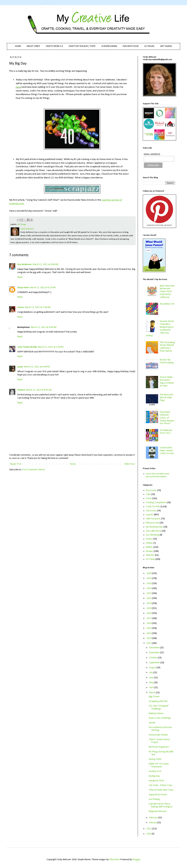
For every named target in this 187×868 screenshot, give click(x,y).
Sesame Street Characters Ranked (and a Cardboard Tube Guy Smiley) (160, 328)
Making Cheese (156, 713)
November (155, 653)
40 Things (22, 224)
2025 (149, 578)
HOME (18, 46)
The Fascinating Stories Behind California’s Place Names (167, 347)
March (153, 693)
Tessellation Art (167, 304)
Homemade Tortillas (158, 735)
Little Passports (153, 519)
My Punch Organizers (159, 747)
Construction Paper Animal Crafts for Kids (167, 451)
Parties (149, 539)
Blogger (136, 860)
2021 (149, 598)
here (18, 87)
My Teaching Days (154, 527)
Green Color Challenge (160, 718)
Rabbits (149, 547)
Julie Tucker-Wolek (27, 347)
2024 (149, 583)
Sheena (21, 390)
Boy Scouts (151, 490)
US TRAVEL (149, 46)
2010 (149, 834)
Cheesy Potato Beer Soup (161, 790)
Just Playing (154, 799)
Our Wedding (152, 535)
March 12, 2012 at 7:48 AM (38, 307)
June (152, 678)
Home (73, 464)
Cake (148, 494)
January (153, 823)
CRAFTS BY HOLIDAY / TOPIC (82, 46)
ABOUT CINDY (33, 46)
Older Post (129, 464)
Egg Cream (154, 697)
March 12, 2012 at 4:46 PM (37, 367)
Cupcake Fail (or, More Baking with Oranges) (160, 805)
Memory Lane (152, 523)
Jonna (21, 307)
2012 (149, 643)
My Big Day (154, 776)
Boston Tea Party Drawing (167, 361)
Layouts (150, 515)
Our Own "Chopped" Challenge (159, 707)
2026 (149, 573)
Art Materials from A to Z (166, 432)
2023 (149, 588)
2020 (149, 603)
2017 (149, 618)
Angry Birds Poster (158, 795)
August (153, 668)
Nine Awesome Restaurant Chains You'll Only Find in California (167, 292)
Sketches (150, 555)
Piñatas (149, 543)
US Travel (150, 559)
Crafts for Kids (153, 507)
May (152, 683)
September (155, 663)
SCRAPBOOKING (109, 46)
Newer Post (16, 464)
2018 (149, 613)
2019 (149, 608)
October (154, 658)
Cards (149, 498)
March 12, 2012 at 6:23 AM (43, 288)
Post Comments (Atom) (33, 470)
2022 (149, 593)
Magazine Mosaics (158, 811)
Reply (20, 277)
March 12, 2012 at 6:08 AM (45, 264)
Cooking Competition (156, 503)
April (152, 688)
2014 (149, 633)
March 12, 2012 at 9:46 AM (44, 327)
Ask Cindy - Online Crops (161, 785)
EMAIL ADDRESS (152, 154)
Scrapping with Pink (158, 701)
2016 (149, 623)
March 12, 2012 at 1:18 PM (51, 347)
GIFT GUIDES (166, 46)
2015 (149, 628)
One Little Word (154, 531)
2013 (149, 638)
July (151, 673)
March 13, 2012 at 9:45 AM (39, 390)
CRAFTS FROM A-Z (54, 46)
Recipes (150, 551)
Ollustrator (114, 860)
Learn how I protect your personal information (158, 475)
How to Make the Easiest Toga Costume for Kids (167, 381)
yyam (20, 367)
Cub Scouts (151, 511)
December (155, 648)
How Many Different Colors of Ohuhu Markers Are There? (167, 418)
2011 (149, 829)
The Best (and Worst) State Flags (166, 398)
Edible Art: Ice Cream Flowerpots (159, 765)
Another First (155, 771)
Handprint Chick (156, 781)
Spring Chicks (155, 759)
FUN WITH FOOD (131, 46)
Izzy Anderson (24, 264)
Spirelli (152, 723)
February (154, 818)
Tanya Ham (23, 288)
